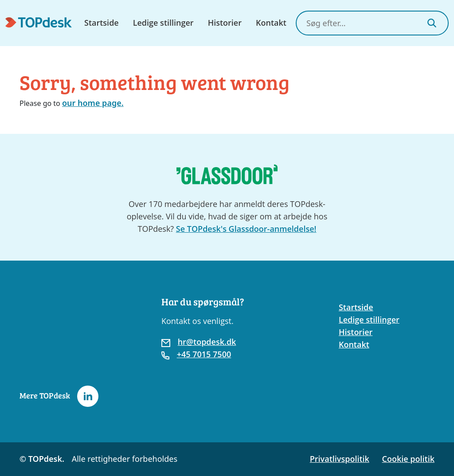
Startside (102, 23)
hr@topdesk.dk (207, 342)
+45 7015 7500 (204, 354)
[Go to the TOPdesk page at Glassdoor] (227, 174)
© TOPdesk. (42, 459)
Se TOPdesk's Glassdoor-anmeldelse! (246, 229)
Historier (225, 23)
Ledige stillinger (163, 23)
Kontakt (271, 23)
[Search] (432, 23)
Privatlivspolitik (340, 459)
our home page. (93, 103)
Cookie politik (408, 459)
